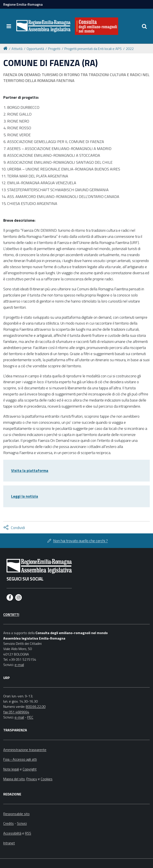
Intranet (9, 843)
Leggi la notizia (25, 496)
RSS (28, 833)
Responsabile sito (16, 814)
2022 (130, 49)
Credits (8, 823)
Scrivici (22, 823)
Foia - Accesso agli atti (20, 759)
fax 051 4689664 (16, 712)
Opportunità (35, 49)
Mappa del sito (14, 779)
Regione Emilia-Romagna (23, 4)
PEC (30, 717)
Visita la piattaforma (30, 471)
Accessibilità (12, 833)
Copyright (30, 769)
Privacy (32, 779)
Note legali (11, 769)
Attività (17, 49)
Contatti (11, 614)
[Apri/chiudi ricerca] (144, 26)
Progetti (54, 49)
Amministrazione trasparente (25, 750)
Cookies (47, 779)
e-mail (19, 665)
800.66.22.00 (36, 706)
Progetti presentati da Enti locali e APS (93, 49)
